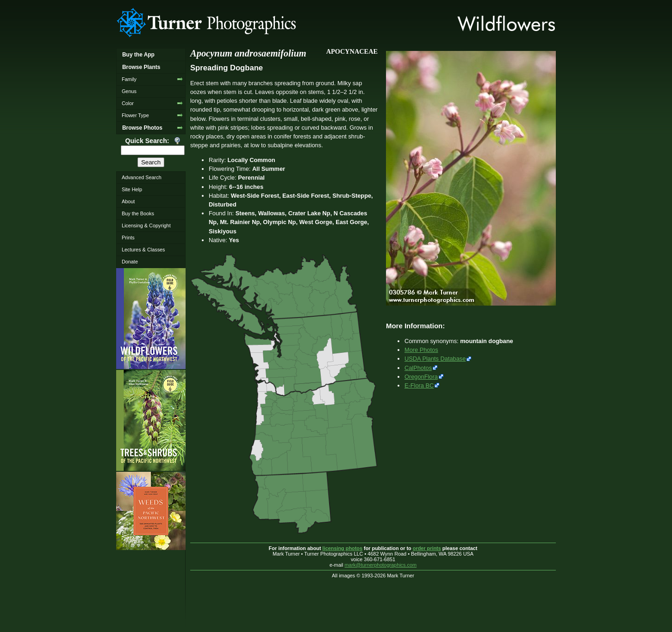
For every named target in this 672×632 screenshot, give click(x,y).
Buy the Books (138, 213)
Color (128, 103)
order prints (427, 548)
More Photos (421, 350)
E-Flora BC (419, 385)
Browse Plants (141, 67)
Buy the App (138, 55)
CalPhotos (418, 368)
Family (129, 79)
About (128, 201)
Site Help (132, 189)
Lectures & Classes (143, 250)
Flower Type (135, 115)
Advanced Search (142, 177)
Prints (128, 238)
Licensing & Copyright (146, 225)
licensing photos (342, 548)
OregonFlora (421, 377)
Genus (129, 91)
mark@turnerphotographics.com (381, 565)
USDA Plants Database (435, 359)
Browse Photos (142, 128)
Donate (130, 262)
